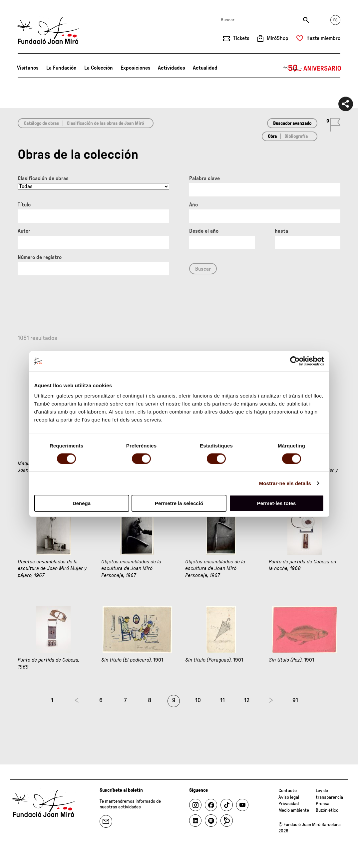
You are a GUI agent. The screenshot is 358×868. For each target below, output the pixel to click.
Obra (272, 137)
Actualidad (205, 68)
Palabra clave (204, 178)
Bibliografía (296, 137)
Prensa (323, 804)
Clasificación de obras (43, 178)
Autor (24, 231)
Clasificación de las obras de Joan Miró (105, 124)
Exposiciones (136, 68)
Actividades (172, 68)
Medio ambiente (294, 810)
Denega (82, 503)
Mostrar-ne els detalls (285, 483)
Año (193, 205)
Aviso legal (289, 797)
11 (222, 701)
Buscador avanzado (292, 124)
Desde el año (204, 231)
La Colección (99, 68)
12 (247, 701)
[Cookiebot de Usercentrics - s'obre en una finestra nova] (295, 361)
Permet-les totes (277, 503)
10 (198, 701)
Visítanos (28, 68)
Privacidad (289, 804)
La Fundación (61, 68)
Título (24, 205)
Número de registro (40, 257)
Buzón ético (327, 810)
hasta (281, 231)
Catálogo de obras (41, 124)
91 (295, 701)
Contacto (288, 791)
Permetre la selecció (179, 503)
